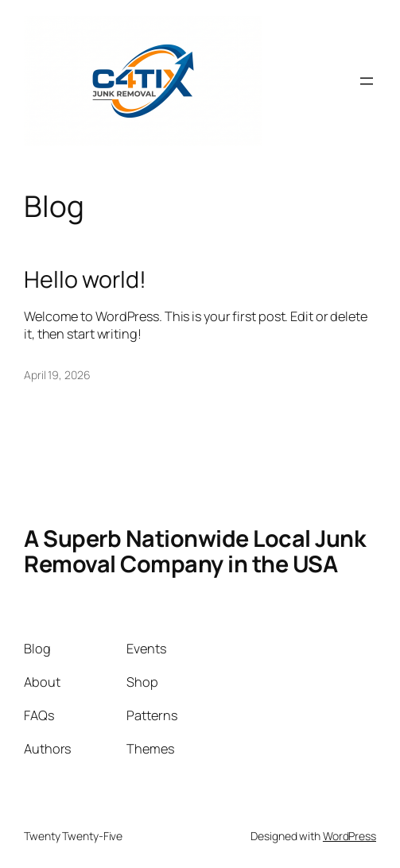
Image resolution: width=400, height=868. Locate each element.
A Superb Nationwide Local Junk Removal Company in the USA (194, 551)
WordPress (350, 836)
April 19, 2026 (57, 375)
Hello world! (85, 279)
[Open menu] (367, 81)
